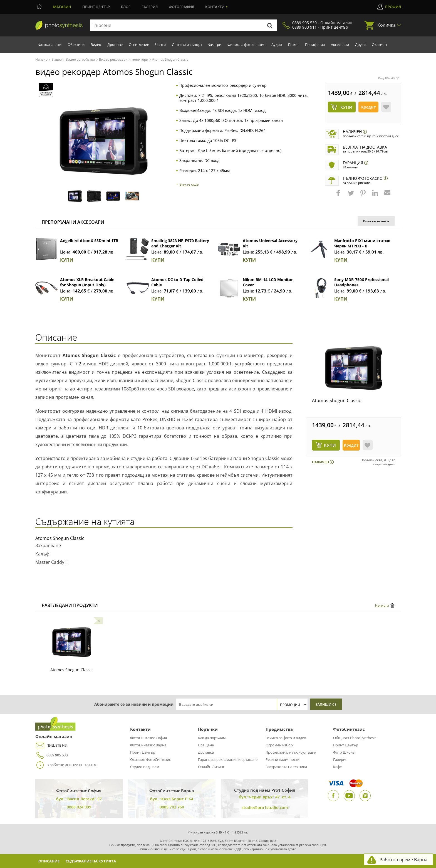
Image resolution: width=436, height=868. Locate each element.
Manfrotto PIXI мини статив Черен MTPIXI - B (362, 243)
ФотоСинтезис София (148, 738)
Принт (96, 7)
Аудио (277, 45)
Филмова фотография (246, 45)
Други (360, 45)
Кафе (337, 767)
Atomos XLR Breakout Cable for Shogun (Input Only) (87, 282)
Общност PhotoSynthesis (355, 738)
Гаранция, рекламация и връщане (228, 759)
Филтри (215, 45)
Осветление (139, 45)
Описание (50, 861)
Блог (126, 7)
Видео (96, 45)
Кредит (368, 107)
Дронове (115, 45)
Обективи (76, 45)
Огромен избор (279, 745)
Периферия (315, 45)
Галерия (150, 7)
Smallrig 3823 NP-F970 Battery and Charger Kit (180, 243)
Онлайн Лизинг (211, 767)
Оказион (379, 45)
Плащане (206, 745)
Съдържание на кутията (97, 861)
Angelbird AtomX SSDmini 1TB (89, 241)
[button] (339, 196)
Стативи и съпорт (187, 45)
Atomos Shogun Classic (336, 400)
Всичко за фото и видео (286, 738)
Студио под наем (145, 767)
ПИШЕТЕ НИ (51, 745)
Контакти (215, 7)
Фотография (181, 7)
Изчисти (382, 605)
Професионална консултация (291, 752)
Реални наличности (283, 759)
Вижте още (189, 184)
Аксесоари (340, 45)
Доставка (206, 752)
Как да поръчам (212, 738)
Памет (293, 45)
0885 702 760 (172, 807)
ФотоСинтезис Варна (148, 745)
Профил (393, 7)
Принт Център (143, 752)
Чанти (160, 45)
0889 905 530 (51, 755)
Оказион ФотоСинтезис (150, 759)
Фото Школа (344, 752)
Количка (387, 25)
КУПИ (67, 260)
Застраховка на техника (286, 767)
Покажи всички (376, 221)
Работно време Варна (403, 860)
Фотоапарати (50, 45)
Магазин (62, 7)
